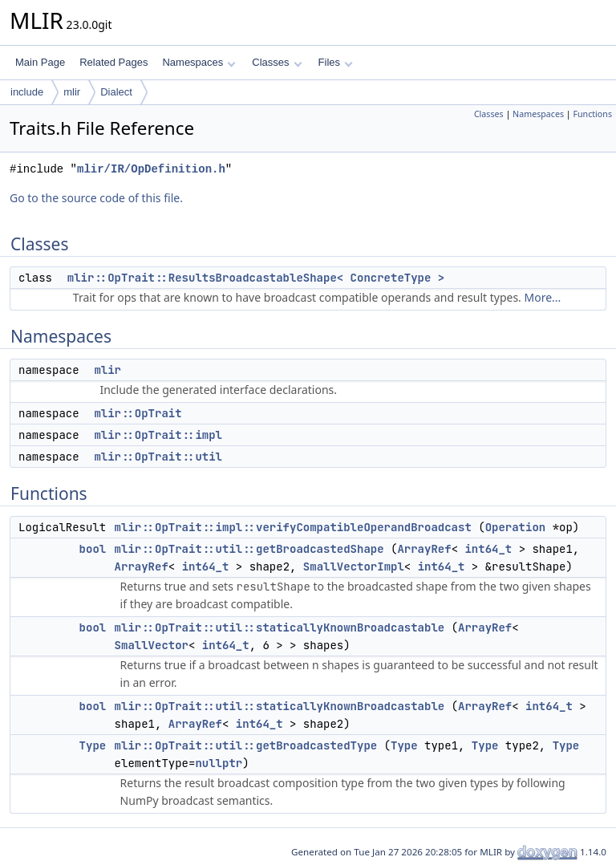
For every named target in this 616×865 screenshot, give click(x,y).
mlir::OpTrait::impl (158, 435)
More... (543, 297)
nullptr (219, 763)
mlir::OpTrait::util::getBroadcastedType (246, 745)
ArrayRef (424, 549)
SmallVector (152, 645)
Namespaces (199, 62)
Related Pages (113, 62)
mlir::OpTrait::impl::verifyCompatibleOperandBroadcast (293, 527)
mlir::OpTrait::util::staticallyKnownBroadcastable (280, 627)
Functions (592, 114)
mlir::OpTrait (138, 413)
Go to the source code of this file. (96, 198)
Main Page (40, 62)
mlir (72, 92)
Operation (516, 527)
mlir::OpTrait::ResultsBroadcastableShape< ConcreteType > (256, 278)
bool (93, 549)
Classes (277, 62)
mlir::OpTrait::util (158, 457)
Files (336, 62)
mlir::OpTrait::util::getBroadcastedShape (249, 549)
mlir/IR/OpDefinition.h (151, 169)
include (27, 92)
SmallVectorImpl (354, 567)
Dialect (116, 92)
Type (93, 745)
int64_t (488, 549)
